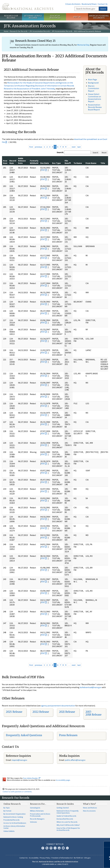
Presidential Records (11, 820)
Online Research (12, 804)
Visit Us (77, 17)
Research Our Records (11, 17)
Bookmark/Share (89, 4)
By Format (7, 811)
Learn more (87, 863)
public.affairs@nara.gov (75, 760)
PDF (43, 170)
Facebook (43, 848)
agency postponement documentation (58, 706)
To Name (78, 163)
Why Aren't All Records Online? (68, 825)
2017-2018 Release (93, 713)
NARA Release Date (22, 161)
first (31, 147)
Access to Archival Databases (15, 823)
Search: (60, 152)
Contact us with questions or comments (17, 792)
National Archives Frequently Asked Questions (68, 812)
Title (103, 163)
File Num (68, 162)
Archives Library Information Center (14, 827)
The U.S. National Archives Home (28, 7)
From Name (91, 163)
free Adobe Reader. (32, 778)
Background (93, 83)
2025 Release (14, 712)
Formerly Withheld (34, 162)
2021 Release (67, 712)
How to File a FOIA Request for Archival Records (68, 829)
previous (38, 147)
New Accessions (89, 811)
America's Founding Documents (99, 17)
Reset (104, 153)
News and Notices (90, 808)
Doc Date (45, 163)
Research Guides (65, 804)
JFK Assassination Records (40, 31)
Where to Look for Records (67, 822)
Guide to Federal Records (66, 816)
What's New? (89, 804)
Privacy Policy (45, 858)
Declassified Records (65, 819)
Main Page (92, 79)
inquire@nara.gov (19, 760)
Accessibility (34, 858)
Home (6, 31)
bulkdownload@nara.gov (91, 687)
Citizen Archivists (73, 4)
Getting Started (63, 808)
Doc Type (56, 163)
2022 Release (41, 712)
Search (103, 9)
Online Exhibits (9, 831)
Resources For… (38, 804)
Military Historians (37, 811)
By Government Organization (15, 814)
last (79, 147)
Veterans (33, 822)
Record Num (13, 162)
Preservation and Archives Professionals (40, 815)
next (74, 147)
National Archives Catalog (13, 817)
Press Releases (68, 735)
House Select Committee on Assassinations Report (95, 98)
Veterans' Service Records (33, 17)
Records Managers (37, 819)
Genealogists (35, 808)
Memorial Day (83, 45)
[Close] (107, 844)
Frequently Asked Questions (24, 735)
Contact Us (103, 4)
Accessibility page (63, 780)
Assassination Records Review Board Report (95, 107)
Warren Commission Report (94, 88)
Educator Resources (55, 17)
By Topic (7, 808)
